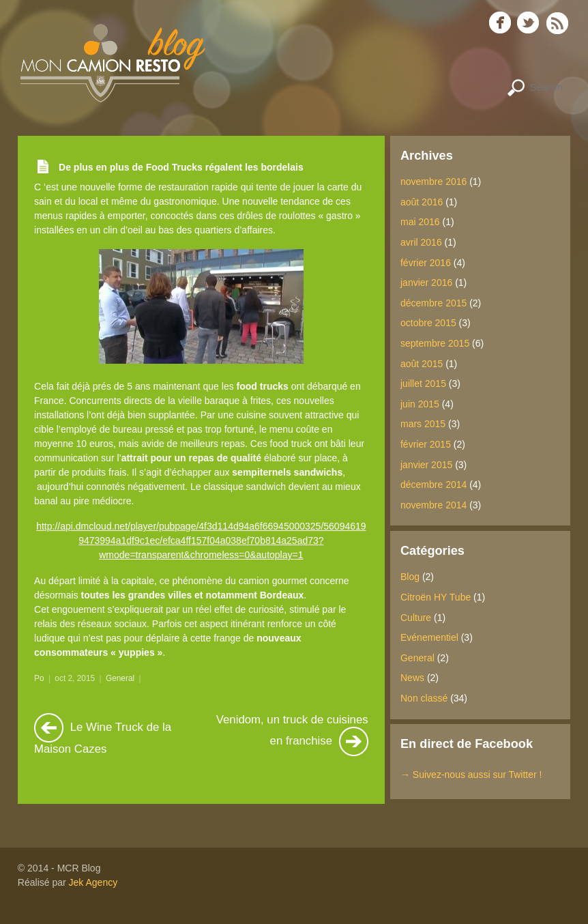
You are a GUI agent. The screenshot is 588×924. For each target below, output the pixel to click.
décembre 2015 (433, 303)
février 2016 (426, 263)
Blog (410, 577)
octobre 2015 (428, 323)
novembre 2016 (433, 182)
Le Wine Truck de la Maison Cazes (103, 734)
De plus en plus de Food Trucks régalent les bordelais (181, 167)
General (120, 678)
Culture (416, 618)
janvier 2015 (426, 465)
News (412, 678)
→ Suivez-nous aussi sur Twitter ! (471, 775)
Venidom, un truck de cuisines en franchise (292, 735)
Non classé (424, 698)
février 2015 (426, 444)
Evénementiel (429, 637)
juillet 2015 (423, 384)
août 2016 (422, 202)
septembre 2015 (435, 343)
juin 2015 (420, 404)
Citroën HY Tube (436, 597)
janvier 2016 (426, 283)
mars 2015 (423, 424)
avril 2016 (421, 242)
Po (39, 678)
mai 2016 (420, 222)
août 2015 (422, 364)
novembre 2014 (433, 505)
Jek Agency (93, 882)
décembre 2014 (433, 485)
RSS (558, 23)
